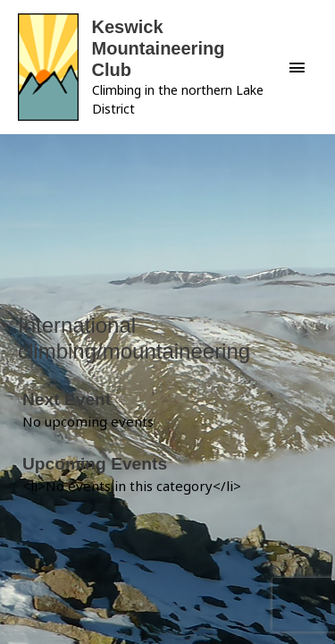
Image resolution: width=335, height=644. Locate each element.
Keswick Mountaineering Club (159, 48)
